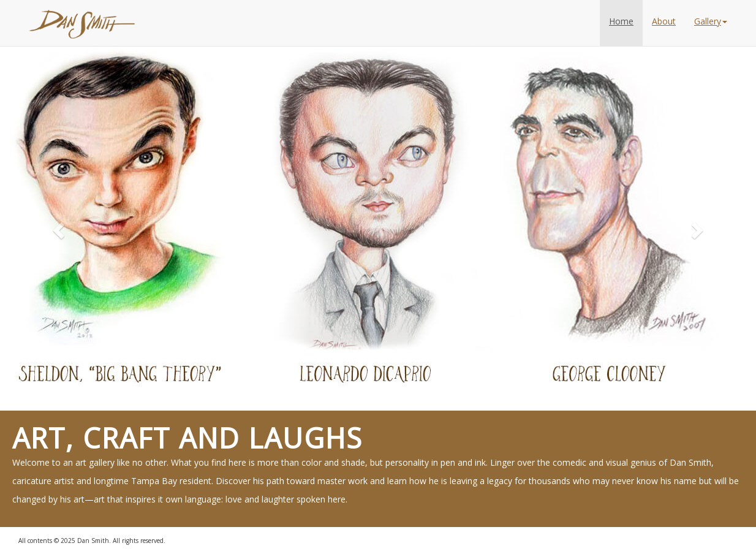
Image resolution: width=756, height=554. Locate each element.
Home (621, 21)
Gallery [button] (711, 21)
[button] (57, 227)
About (664, 21)
